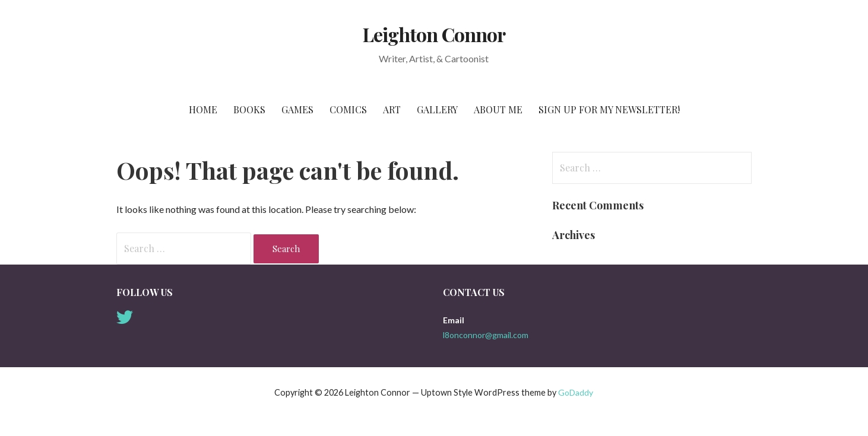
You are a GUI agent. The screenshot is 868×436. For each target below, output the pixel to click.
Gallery (437, 109)
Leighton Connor (434, 34)
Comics (348, 109)
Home (203, 109)
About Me (498, 109)
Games (297, 109)
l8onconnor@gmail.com (486, 335)
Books (249, 109)
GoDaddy (576, 392)
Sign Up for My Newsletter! (609, 109)
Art (392, 109)
